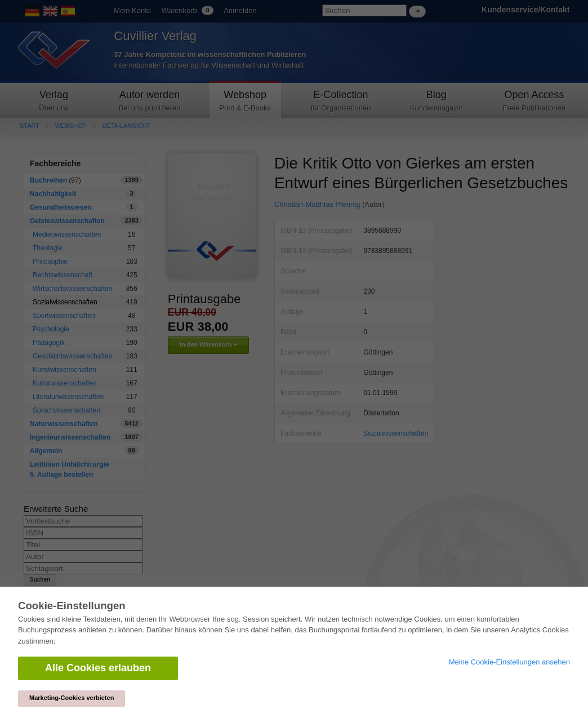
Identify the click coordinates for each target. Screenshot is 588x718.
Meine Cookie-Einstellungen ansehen (509, 662)
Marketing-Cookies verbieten (72, 698)
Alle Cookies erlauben (98, 668)
